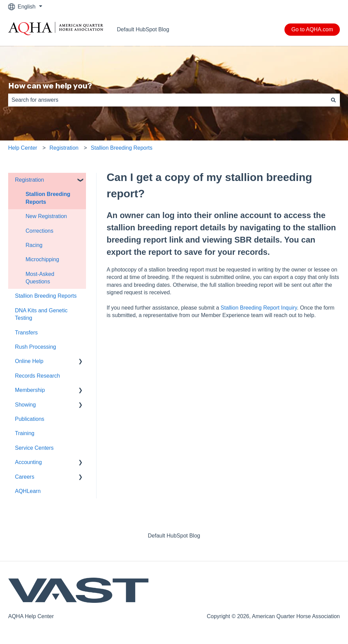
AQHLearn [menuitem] (28, 491)
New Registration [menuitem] (46, 216)
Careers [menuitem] (25, 477)
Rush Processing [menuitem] (36, 347)
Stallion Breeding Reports (121, 148)
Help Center (23, 148)
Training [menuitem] (25, 433)
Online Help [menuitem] (29, 361)
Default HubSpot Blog (143, 29)
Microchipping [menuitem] (42, 259)
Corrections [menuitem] (39, 231)
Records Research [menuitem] (38, 376)
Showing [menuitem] (25, 405)
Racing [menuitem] (34, 245)
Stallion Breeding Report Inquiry (259, 308)
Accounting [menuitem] (28, 462)
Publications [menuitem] (30, 419)
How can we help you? (50, 86)
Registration (64, 148)
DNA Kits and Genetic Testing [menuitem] (41, 314)
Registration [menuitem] (29, 180)
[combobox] (168, 100)
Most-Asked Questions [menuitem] (40, 278)
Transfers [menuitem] (26, 333)
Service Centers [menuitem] (34, 448)
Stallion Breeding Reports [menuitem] (48, 198)
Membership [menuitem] (30, 390)
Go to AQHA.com (312, 29)
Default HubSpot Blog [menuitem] (174, 536)
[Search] (333, 100)
